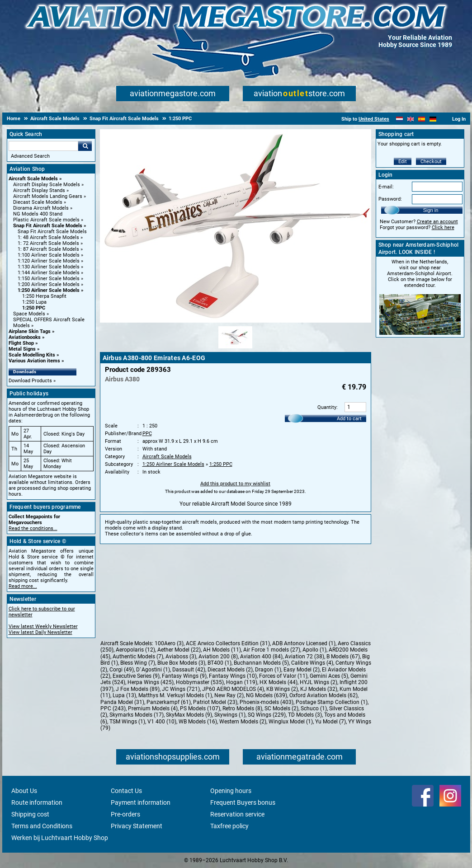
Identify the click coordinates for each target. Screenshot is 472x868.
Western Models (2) (243, 722)
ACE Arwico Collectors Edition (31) (228, 643)
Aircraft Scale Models (33, 179)
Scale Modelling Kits (32, 355)
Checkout (431, 162)
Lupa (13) (124, 695)
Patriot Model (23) (215, 702)
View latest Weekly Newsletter (43, 626)
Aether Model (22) (179, 650)
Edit (403, 162)
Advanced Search (30, 156)
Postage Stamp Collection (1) (332, 702)
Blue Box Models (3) (181, 663)
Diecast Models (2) (230, 670)
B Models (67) (343, 657)
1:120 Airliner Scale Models (49, 261)
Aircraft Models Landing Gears (48, 196)
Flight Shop (21, 343)
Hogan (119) (242, 682)
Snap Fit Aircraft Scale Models (48, 226)
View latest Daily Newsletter (40, 632)
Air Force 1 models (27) (272, 650)
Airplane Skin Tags (30, 331)
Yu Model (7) (330, 722)
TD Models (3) (305, 715)
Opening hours (231, 791)
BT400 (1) (219, 663)
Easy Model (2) (302, 670)
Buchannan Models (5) (261, 663)
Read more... (23, 586)
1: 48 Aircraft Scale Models (48, 237)
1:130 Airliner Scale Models (49, 267)
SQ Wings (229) (267, 715)
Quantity (327, 407)
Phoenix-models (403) (267, 702)
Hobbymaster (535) (200, 682)
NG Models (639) (267, 695)
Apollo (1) (314, 650)
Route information (37, 802)
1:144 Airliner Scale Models (49, 273)
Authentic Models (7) (138, 657)
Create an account (437, 222)
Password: (390, 199)
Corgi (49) (122, 670)
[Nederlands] (399, 119)
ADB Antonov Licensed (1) (304, 643)
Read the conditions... (33, 528)
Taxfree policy (229, 826)
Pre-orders (125, 814)
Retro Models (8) (242, 708)
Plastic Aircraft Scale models (46, 220)
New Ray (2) (229, 695)
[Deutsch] (433, 119)
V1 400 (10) (162, 722)
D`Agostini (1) (153, 670)
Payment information (141, 802)
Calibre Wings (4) (312, 663)
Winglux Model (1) (291, 722)
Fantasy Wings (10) (233, 676)
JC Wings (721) (181, 689)
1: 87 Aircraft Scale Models (48, 249)
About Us (24, 791)
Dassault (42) (189, 670)
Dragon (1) (268, 670)
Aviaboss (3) (181, 657)
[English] (411, 119)
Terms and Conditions (42, 826)
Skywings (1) (230, 715)
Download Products (30, 381)
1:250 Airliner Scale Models (49, 290)
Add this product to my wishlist (235, 484)
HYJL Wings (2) (319, 682)
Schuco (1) (314, 708)
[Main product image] (236, 321)
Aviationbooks (25, 337)
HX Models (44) (278, 682)
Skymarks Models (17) (137, 715)
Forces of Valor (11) (283, 676)
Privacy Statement (137, 826)
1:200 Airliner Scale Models (49, 284)
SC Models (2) (281, 708)
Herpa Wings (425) (151, 682)
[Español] (422, 119)
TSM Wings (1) (127, 722)
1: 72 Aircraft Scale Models (48, 243)
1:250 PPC (34, 308)
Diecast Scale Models (38, 202)
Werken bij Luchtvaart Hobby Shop (60, 838)
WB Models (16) (198, 722)
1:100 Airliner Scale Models (49, 255)
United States (374, 119)
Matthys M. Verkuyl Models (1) (175, 695)
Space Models (29, 314)
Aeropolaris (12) (135, 650)
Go (85, 146)
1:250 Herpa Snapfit (44, 296)
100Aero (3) (169, 643)
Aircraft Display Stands (39, 190)
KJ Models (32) (319, 689)
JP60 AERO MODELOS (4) (233, 689)
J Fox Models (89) (138, 689)
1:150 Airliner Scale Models (49, 279)
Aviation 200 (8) (218, 657)
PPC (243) (113, 708)
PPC (147, 434)
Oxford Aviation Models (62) (323, 695)
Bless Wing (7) (138, 663)
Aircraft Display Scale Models (47, 185)
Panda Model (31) (122, 702)
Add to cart (349, 419)
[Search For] (43, 146)
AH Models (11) (222, 650)
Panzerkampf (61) (169, 702)
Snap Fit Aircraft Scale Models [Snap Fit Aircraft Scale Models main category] (52, 232)
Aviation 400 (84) (261, 657)
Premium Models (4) (153, 708)
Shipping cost (30, 814)
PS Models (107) (200, 708)
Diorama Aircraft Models (41, 208)
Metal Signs (22, 349)
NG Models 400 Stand (38, 214)
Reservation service (237, 814)
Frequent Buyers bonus (243, 802)
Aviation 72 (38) (304, 657)
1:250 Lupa (34, 302)
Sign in (431, 210)
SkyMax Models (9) (189, 715)
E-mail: (386, 187)
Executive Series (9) (136, 676)
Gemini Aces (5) (329, 676)
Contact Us (126, 791)
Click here (443, 228)
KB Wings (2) (282, 689)
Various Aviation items (34, 361)
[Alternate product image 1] (235, 349)
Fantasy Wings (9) (184, 676)
